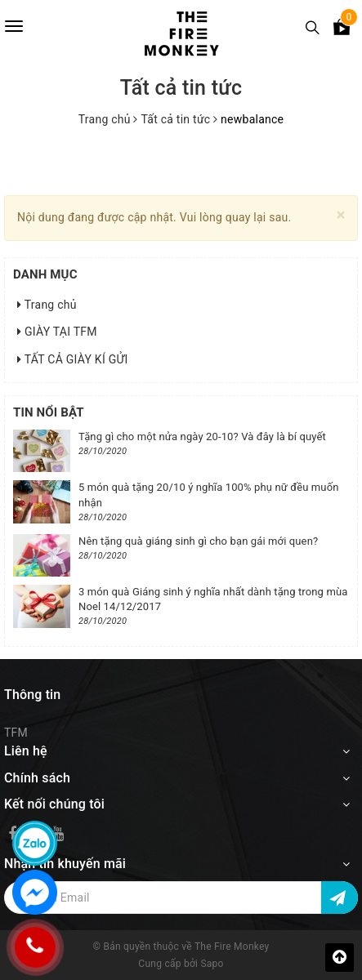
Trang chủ (47, 305)
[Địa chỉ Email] (181, 898)
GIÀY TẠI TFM (57, 332)
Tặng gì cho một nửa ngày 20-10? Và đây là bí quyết (202, 437)
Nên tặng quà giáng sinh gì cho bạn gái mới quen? (198, 541)
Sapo (212, 964)
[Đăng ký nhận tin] (340, 898)
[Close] (341, 215)
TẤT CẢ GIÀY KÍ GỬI (73, 359)
